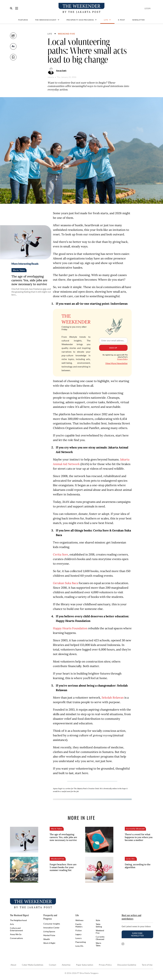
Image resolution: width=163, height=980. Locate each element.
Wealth (47, 939)
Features (23, 20)
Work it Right (49, 943)
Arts (12, 924)
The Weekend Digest (47, 20)
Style (98, 920)
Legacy (78, 934)
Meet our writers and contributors (131, 917)
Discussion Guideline (127, 965)
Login (148, 8)
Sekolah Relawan (113, 697)
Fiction (79, 930)
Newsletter (139, 20)
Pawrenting (81, 942)
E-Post (121, 20)
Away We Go (16, 934)
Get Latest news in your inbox (136, 926)
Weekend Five (67, 34)
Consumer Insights (52, 924)
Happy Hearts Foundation (70, 628)
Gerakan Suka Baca (65, 583)
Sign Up (113, 348)
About (13, 965)
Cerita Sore (61, 554)
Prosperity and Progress (82, 20)
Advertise (66, 965)
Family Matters (79, 925)
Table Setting (99, 925)
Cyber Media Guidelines (33, 965)
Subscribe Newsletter (137, 934)
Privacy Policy (122, 359)
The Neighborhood (18, 920)
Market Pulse (49, 935)
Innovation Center (51, 928)
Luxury (78, 938)
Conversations (16, 938)
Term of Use (147, 965)
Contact (53, 965)
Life (107, 20)
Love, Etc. (80, 946)
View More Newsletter (116, 363)
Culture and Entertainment (16, 929)
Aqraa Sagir (61, 70)
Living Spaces (49, 931)
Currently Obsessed (100, 938)
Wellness (79, 920)
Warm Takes (98, 944)
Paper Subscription (85, 965)
